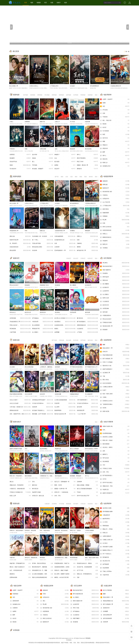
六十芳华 (115, 522)
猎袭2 (115, 103)
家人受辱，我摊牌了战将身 (65, 574)
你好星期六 (65, 322)
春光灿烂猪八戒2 (115, 192)
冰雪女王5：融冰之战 (43, 496)
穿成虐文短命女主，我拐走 (87, 563)
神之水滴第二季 (14, 86)
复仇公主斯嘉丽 (74, 449)
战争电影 (69, 95)
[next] (128, 27)
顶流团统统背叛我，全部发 (65, 567)
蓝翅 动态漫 (115, 411)
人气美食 (87, 332)
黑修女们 (115, 145)
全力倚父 (115, 543)
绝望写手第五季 (20, 240)
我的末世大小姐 (115, 366)
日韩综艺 (83, 258)
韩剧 (81, 177)
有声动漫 (83, 340)
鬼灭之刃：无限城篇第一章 (65, 482)
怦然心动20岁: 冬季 (20, 325)
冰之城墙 (12, 367)
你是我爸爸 (54, 611)
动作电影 (26, 95)
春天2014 (115, 138)
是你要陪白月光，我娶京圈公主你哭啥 (65, 558)
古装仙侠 (83, 504)
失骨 (65, 243)
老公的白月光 (115, 561)
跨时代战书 (115, 277)
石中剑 (115, 479)
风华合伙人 (13, 312)
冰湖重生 (72, 231)
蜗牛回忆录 (43, 489)
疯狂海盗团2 (58, 476)
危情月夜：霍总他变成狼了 (62, 530)
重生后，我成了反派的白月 (20, 567)
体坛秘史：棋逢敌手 (43, 169)
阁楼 (115, 141)
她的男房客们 (115, 519)
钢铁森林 (87, 231)
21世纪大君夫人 (34, 86)
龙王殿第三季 (115, 373)
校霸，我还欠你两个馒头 (92, 558)
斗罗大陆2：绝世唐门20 (20, 407)
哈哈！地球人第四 (115, 394)
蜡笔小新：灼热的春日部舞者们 (18, 476)
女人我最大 (43, 332)
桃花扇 (115, 124)
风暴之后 (115, 533)
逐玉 (54, 601)
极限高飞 (115, 454)
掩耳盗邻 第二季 (87, 250)
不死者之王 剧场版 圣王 (20, 492)
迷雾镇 (65, 165)
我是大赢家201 (115, 270)
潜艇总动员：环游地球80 (20, 485)
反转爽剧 (54, 504)
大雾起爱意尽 (115, 515)
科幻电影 (47, 95)
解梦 (115, 152)
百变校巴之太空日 (115, 401)
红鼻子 (115, 390)
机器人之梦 (20, 496)
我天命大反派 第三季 (65, 414)
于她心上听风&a (115, 571)
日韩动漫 (61, 340)
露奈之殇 (20, 236)
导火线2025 (20, 169)
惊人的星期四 (43, 325)
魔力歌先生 (87, 318)
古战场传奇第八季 (60, 231)
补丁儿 (87, 476)
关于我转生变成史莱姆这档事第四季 (80, 367)
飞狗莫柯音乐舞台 (115, 404)
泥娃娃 (43, 158)
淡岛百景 (42, 394)
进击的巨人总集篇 (115, 437)
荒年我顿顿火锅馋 (115, 512)
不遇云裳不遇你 (43, 243)
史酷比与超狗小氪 (115, 426)
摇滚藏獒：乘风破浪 (76, 476)
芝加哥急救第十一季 (65, 250)
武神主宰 (115, 352)
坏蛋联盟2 (24, 594)
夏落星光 (20, 574)
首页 (26, 3)
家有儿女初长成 (115, 227)
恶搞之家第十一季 (115, 348)
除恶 (115, 134)
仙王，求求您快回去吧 (20, 570)
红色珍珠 (43, 250)
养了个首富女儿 (115, 554)
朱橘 (26, 149)
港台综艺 (76, 258)
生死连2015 (115, 199)
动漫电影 (90, 95)
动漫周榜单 (108, 340)
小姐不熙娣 (20, 332)
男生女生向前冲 (14, 285)
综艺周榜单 (108, 258)
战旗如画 (115, 181)
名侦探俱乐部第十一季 (65, 325)
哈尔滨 (115, 127)
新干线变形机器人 (115, 476)
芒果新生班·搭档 (115, 323)
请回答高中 (43, 312)
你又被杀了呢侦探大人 (43, 410)
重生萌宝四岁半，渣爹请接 (43, 567)
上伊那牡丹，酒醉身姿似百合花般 (49, 367)
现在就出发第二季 (115, 326)
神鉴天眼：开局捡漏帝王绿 (20, 563)
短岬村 (24, 611)
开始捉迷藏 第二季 (20, 322)
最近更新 (16, 51)
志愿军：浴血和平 (115, 99)
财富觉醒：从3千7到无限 (43, 414)
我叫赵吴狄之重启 (43, 247)
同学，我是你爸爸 (45, 530)
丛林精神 (87, 482)
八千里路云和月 (54, 86)
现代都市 (76, 504)
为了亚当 (72, 122)
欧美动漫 (76, 340)
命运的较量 (115, 568)
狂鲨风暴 (87, 122)
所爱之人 (87, 236)
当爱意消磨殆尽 (115, 536)
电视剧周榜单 (108, 176)
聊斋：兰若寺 (65, 485)
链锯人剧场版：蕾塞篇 (87, 485)
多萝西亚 (20, 155)
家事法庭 (115, 185)
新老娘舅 (27, 285)
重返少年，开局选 (115, 529)
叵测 (87, 240)
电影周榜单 (108, 95)
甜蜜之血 (42, 231)
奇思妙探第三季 (14, 231)
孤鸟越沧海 (115, 557)
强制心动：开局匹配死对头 (87, 574)
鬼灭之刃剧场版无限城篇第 (87, 489)
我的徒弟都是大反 (115, 601)
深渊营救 (27, 122)
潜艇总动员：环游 (115, 486)
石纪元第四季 (28, 394)
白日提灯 (72, 86)
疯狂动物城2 (28, 476)
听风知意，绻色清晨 (30, 530)
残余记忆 (115, 159)
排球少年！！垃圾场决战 (65, 492)
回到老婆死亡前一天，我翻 (43, 570)
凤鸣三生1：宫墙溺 (75, 530)
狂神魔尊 (115, 611)
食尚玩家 (87, 312)
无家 (87, 577)
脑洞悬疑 (69, 504)
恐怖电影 (54, 95)
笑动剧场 (57, 285)
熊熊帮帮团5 (65, 410)
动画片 (59, 3)
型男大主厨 (115, 298)
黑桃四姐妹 (115, 526)
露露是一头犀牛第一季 (65, 489)
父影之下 (57, 122)
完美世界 (43, 407)
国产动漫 (54, 340)
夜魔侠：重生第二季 (87, 165)
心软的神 (65, 247)
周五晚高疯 (20, 329)
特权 (26, 231)
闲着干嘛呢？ (85, 618)
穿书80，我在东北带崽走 (43, 563)
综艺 (46, 3)
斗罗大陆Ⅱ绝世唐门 (87, 400)
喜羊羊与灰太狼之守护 (87, 496)
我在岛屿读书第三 (115, 266)
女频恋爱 (47, 504)
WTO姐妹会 (43, 318)
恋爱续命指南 (20, 577)
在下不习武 (87, 570)
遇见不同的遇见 (87, 158)
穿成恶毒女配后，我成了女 (65, 563)
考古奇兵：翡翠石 (115, 447)
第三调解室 (73, 285)
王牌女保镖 (43, 149)
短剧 (66, 3)
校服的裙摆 (115, 213)
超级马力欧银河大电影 (16, 449)
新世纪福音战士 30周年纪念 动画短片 (95, 449)
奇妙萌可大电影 (43, 492)
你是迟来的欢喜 (20, 247)
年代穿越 (61, 504)
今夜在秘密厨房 (65, 236)
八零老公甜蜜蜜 (89, 530)
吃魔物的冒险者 (74, 394)
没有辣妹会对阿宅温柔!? (43, 400)
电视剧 (39, 3)
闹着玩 (65, 329)
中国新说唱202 (115, 316)
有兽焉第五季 (87, 410)
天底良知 (115, 195)
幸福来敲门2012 (44, 285)
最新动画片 (17, 422)
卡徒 (115, 376)
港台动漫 (69, 340)
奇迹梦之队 (58, 449)
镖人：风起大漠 (115, 120)
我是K (20, 165)
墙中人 (87, 155)
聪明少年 (115, 244)
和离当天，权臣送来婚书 (16, 530)
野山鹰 (115, 220)
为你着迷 (115, 248)
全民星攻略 (20, 318)
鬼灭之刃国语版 (115, 590)
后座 (115, 113)
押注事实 (57, 312)
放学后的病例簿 (115, 618)
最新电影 (16, 95)
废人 (43, 162)
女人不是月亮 (115, 202)
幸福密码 (115, 241)
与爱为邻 (12, 558)
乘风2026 (115, 280)
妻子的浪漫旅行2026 (87, 322)
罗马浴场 (115, 110)
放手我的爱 (115, 564)
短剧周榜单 (108, 504)
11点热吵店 (87, 329)
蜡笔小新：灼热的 (115, 440)
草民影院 (88, 638)
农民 (115, 451)
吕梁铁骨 (24, 608)
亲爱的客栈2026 (87, 325)
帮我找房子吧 (43, 329)
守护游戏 (43, 165)
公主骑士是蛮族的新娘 (65, 400)
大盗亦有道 (115, 575)
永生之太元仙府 (20, 403)
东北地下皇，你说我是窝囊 (87, 567)
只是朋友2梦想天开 (116, 86)
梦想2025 (115, 148)
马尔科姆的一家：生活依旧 (43, 236)
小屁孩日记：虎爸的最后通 (20, 489)
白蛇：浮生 (65, 496)
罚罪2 (54, 594)
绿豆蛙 (115, 408)
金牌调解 (65, 332)
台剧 (67, 177)
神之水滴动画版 (29, 367)
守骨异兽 (12, 149)
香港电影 (83, 95)
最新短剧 (16, 504)
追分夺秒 (43, 155)
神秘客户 (65, 155)
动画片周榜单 (108, 422)
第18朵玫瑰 (88, 149)
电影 (32, 3)
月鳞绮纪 (87, 243)
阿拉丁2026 (87, 162)
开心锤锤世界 (89, 394)
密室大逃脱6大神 (85, 601)
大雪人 (12, 122)
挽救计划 (42, 122)
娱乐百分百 (28, 312)
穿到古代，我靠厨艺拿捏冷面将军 (34, 558)
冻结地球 (57, 367)
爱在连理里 (20, 250)
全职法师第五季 (115, 615)
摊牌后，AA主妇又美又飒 (65, 577)
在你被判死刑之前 (65, 240)
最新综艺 (16, 258)
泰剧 (76, 177)
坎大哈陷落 (115, 131)
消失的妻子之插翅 (115, 547)
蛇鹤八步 (115, 163)
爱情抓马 (87, 169)
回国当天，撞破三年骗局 (65, 570)
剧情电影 (61, 95)
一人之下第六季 (87, 414)
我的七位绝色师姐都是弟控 (43, 577)
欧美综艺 (90, 258)
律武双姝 (42, 558)
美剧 (85, 177)
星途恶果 (72, 149)
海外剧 (91, 177)
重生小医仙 (115, 380)
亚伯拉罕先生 (20, 162)
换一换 (126, 51)
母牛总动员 (115, 458)
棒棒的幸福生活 (115, 237)
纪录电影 (76, 95)
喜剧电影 (33, 95)
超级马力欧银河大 (115, 493)
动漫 (52, 3)
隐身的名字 (115, 188)
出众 (65, 158)
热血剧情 (90, 504)
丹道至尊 (65, 403)
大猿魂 (115, 397)
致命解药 (20, 158)
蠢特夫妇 (43, 485)
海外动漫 (90, 340)
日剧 (71, 177)
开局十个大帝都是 (115, 362)
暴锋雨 (87, 247)
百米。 (43, 482)
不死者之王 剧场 (115, 469)
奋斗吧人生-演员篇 (65, 318)
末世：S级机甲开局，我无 (20, 414)
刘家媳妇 (115, 216)
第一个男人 (43, 240)
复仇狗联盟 (115, 462)
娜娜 (115, 345)
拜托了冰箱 (85, 608)
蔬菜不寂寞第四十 (115, 369)
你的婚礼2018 (115, 166)
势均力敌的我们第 (85, 594)
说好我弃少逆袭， (115, 508)
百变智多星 (73, 312)
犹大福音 (65, 162)
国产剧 (57, 177)
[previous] (11, 27)
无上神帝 (65, 407)
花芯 (115, 106)
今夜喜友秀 (43, 322)
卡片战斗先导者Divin (43, 403)
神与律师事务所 (94, 86)
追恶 (56, 149)
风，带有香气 (20, 243)
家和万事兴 (115, 209)
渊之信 (20, 482)
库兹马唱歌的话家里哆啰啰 (17, 394)
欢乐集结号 (88, 285)
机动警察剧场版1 (115, 433)
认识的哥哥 (115, 291)
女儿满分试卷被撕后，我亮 (43, 574)
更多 (97, 95)
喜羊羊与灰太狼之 (115, 483)
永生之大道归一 (20, 400)
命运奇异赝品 (44, 449)
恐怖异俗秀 (24, 601)
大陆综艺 (69, 258)
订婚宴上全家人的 (115, 540)
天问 (26, 449)
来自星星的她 (74, 558)
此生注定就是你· (115, 383)
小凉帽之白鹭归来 (115, 387)
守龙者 (87, 492)
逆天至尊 (87, 407)
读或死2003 (115, 608)
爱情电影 (40, 95)
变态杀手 (65, 169)
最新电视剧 (17, 176)
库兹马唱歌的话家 (115, 355)
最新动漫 (16, 340)
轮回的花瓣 (58, 394)
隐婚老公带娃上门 (115, 550)
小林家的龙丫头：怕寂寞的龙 (48, 476)
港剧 (62, 177)
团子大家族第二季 (115, 359)
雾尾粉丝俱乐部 (20, 410)
